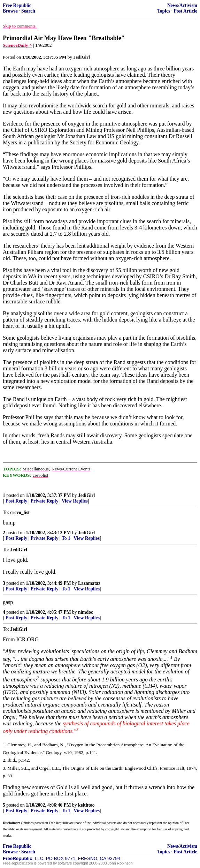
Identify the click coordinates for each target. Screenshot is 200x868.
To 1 (66, 538)
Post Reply (16, 501)
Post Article (185, 11)
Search (28, 11)
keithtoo (86, 805)
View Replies (75, 501)
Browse (10, 11)
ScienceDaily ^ (17, 45)
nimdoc (86, 612)
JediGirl (86, 495)
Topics (164, 11)
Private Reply (45, 501)
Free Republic (17, 5)
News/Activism (182, 5)
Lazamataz (89, 583)
